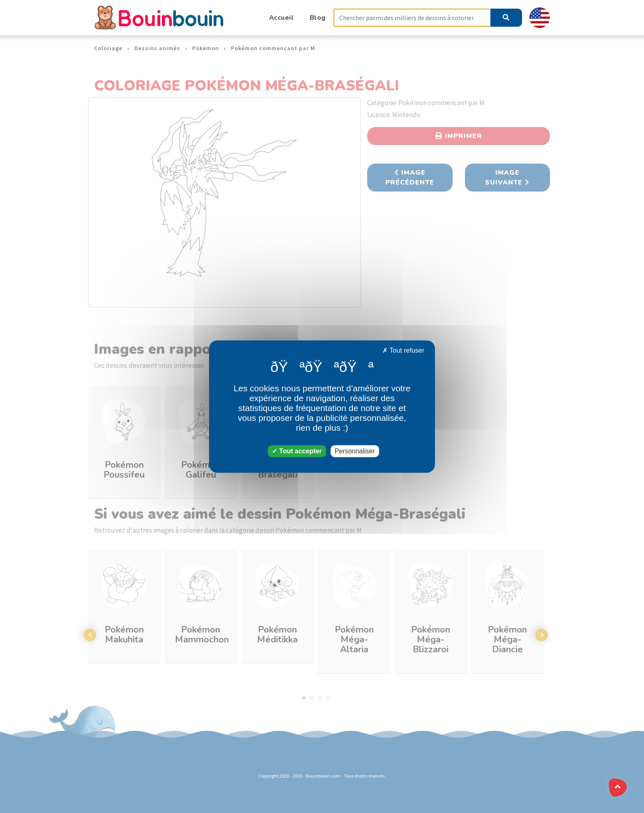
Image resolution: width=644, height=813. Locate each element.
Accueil (282, 17)
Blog (318, 17)
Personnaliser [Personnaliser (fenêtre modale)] (355, 451)
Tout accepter (297, 451)
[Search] (412, 18)
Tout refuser (403, 350)
